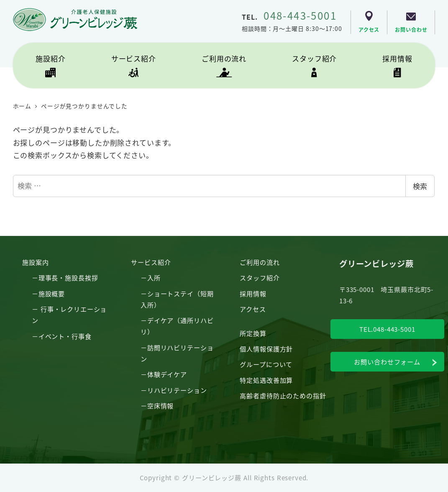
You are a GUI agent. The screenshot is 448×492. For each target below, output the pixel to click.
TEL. (289, 17)
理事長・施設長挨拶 (68, 277)
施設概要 (52, 293)
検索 (420, 186)
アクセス (253, 309)
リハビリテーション (177, 390)
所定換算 (253, 333)
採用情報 (253, 293)
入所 (154, 277)
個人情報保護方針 (266, 348)
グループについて (266, 364)
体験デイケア (167, 374)
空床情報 (160, 405)
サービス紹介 (151, 262)
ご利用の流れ (260, 262)
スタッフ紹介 (260, 277)
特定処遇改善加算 (266, 380)
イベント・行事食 (65, 336)
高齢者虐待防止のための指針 (283, 395)
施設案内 (35, 262)
